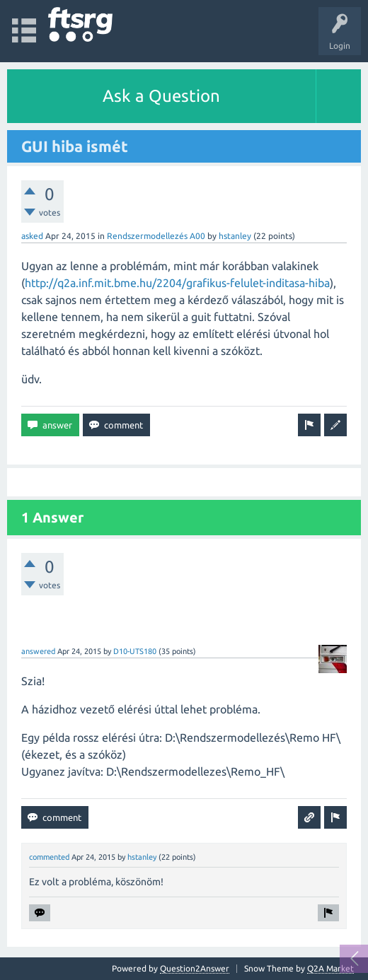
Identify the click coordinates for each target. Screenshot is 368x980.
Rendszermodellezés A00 (156, 236)
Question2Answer (195, 968)
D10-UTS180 (135, 651)
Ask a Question (161, 96)
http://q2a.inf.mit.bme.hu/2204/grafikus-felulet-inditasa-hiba (177, 283)
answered (38, 651)
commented (49, 857)
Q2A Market (330, 968)
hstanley (235, 236)
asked (32, 236)
